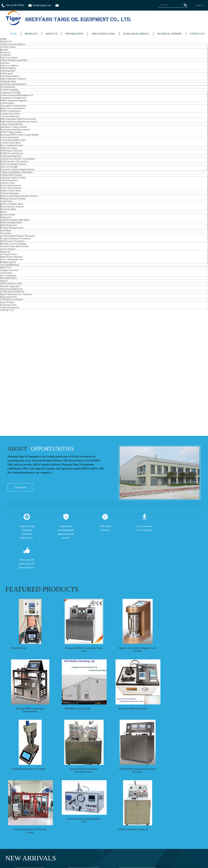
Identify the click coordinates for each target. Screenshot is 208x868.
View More (21, 206)
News (122, 837)
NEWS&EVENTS (74, 34)
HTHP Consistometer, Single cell (126, 547)
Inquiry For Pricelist (64, 845)
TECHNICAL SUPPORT (169, 34)
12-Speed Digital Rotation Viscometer (28, 486)
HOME (13, 34)
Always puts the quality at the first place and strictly (27, 281)
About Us (124, 834)
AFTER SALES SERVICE (136, 34)
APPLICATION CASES (103, 34)
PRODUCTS (31, 34)
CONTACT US (197, 34)
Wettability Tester (19, 366)
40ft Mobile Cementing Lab (73, 426)
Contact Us (125, 840)
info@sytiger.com (182, 840)
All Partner (194, 803)
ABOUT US (51, 34)
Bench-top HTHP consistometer (125, 426)
